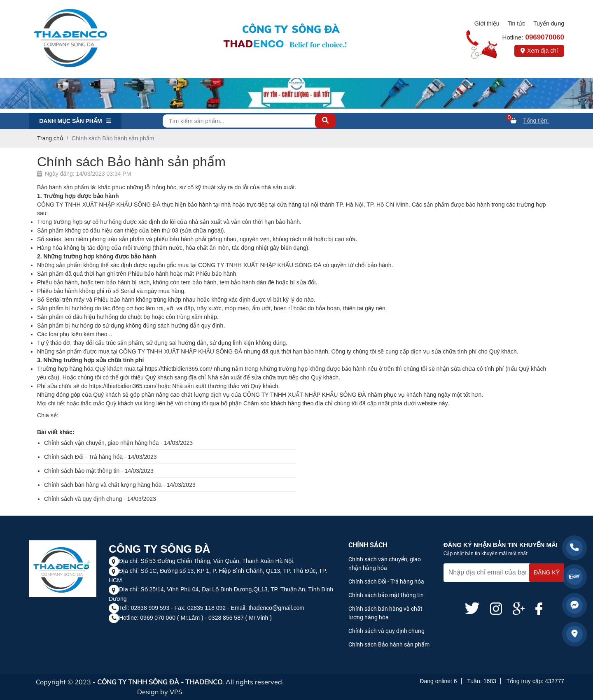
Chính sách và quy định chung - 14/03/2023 (100, 499)
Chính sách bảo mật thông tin (386, 595)
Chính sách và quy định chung (386, 631)
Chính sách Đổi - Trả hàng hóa (386, 581)
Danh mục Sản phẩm (75, 121)
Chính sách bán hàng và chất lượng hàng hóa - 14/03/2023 (120, 485)
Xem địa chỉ (539, 51)
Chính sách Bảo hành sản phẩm (389, 644)
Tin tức (516, 23)
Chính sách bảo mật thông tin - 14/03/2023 (99, 471)
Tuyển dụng (549, 23)
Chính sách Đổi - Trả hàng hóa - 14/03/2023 (100, 457)
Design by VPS (160, 692)
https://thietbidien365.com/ (179, 369)
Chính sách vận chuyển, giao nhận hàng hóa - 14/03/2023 (118, 443)
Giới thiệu (487, 23)
